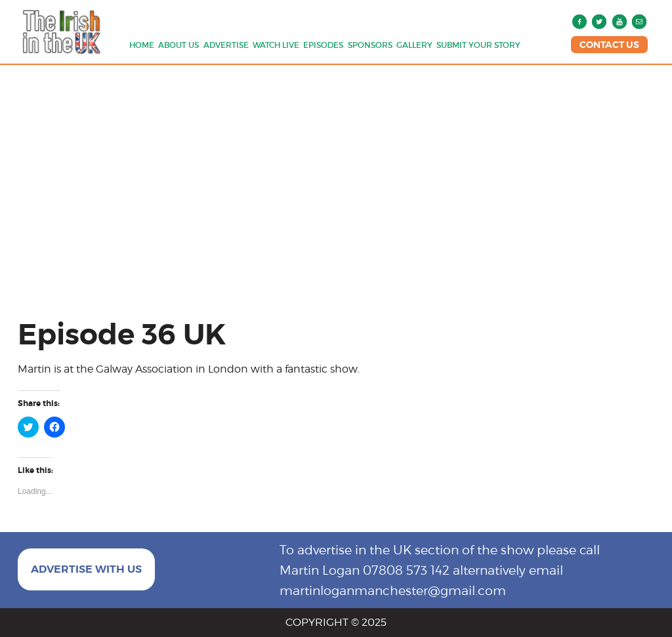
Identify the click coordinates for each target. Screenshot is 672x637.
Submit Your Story (478, 45)
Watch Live (276, 45)
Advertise (226, 45)
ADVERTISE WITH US (86, 569)
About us (178, 45)
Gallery (414, 45)
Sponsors (370, 45)
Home (142, 45)
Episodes (323, 45)
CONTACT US (609, 45)
